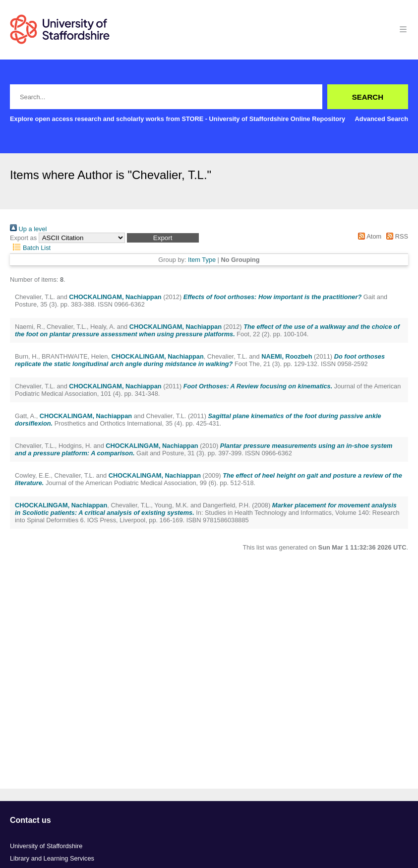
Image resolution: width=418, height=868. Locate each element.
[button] (163, 238)
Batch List (30, 248)
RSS (396, 236)
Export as (23, 238)
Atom (368, 236)
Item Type (202, 260)
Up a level (28, 229)
